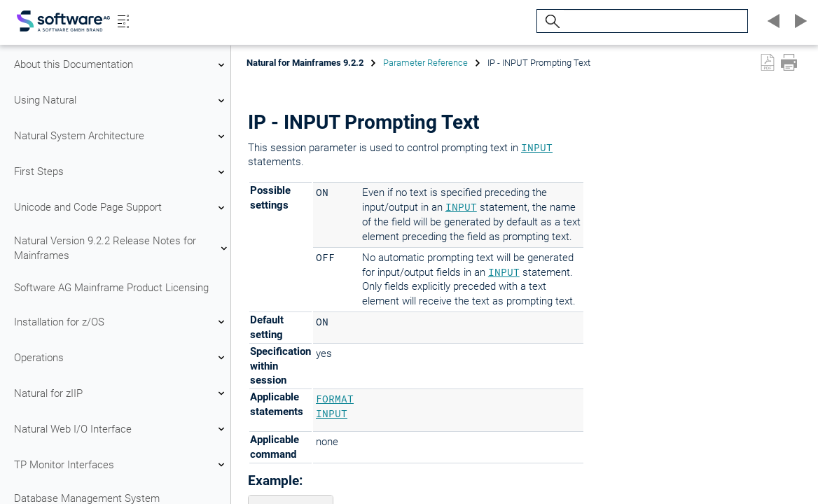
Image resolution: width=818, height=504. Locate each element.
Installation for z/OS (121, 322)
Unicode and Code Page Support (121, 208)
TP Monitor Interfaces (121, 465)
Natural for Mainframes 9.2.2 (305, 63)
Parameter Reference (425, 63)
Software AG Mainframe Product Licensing (111, 288)
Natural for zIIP (121, 393)
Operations (121, 358)
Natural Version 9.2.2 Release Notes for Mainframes (121, 248)
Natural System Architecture (121, 136)
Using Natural (121, 101)
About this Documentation (121, 65)
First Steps (121, 172)
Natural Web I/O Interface (121, 429)
